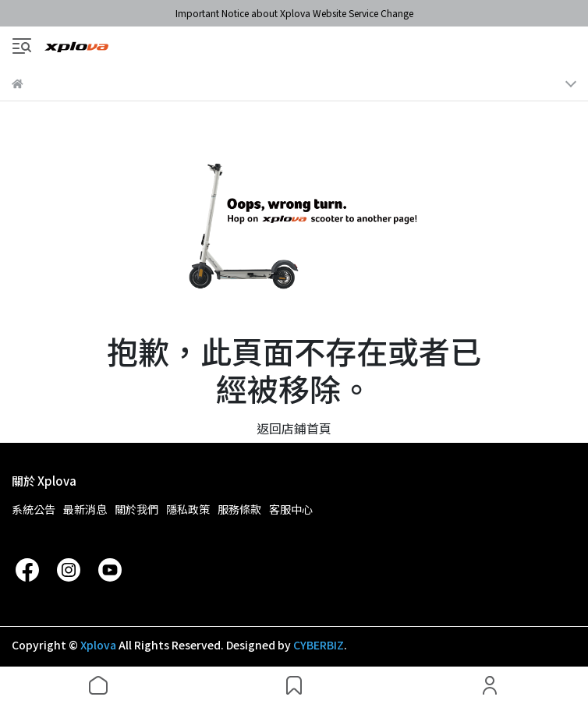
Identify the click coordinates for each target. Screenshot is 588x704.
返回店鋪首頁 (294, 428)
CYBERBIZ (319, 645)
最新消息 (85, 509)
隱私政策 (188, 509)
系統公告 (34, 509)
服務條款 (239, 509)
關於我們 (136, 509)
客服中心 (291, 509)
